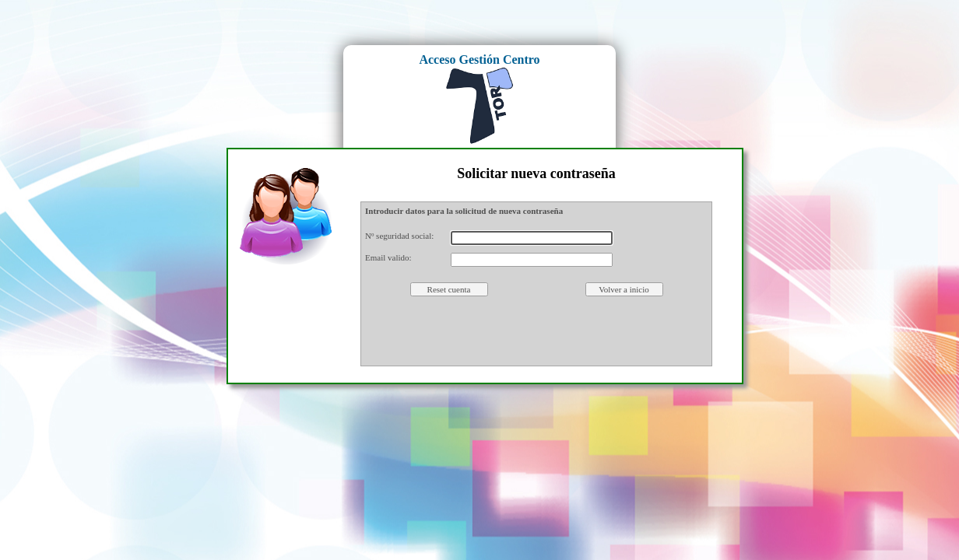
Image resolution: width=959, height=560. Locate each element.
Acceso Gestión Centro (479, 59)
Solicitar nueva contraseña (536, 173)
